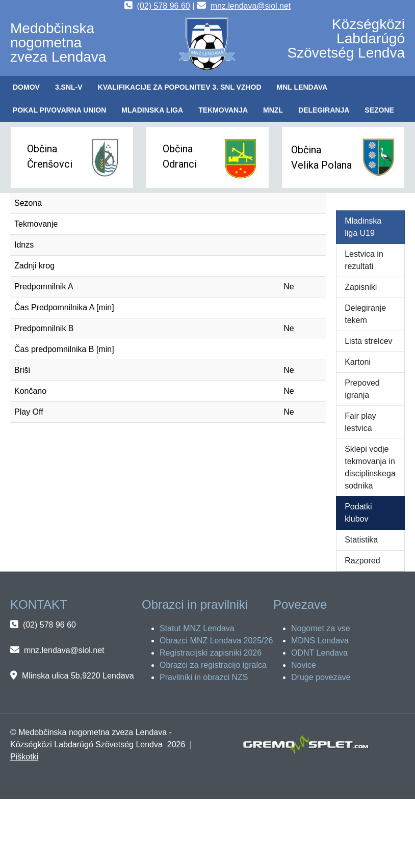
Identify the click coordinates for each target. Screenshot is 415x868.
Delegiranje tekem (365, 314)
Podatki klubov (358, 513)
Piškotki (24, 757)
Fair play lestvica (360, 422)
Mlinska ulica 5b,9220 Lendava (78, 676)
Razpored (362, 561)
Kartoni (358, 362)
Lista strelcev (368, 341)
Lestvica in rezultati (364, 260)
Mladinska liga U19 (363, 227)
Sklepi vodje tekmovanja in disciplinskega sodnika (370, 467)
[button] (69, 87)
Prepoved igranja (362, 389)
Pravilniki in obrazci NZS (204, 677)
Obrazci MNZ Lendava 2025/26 (216, 641)
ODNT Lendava (319, 653)
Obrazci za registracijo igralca (213, 665)
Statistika (361, 540)
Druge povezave (321, 677)
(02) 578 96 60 (164, 6)
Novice (304, 665)
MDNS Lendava (320, 641)
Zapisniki (361, 287)
